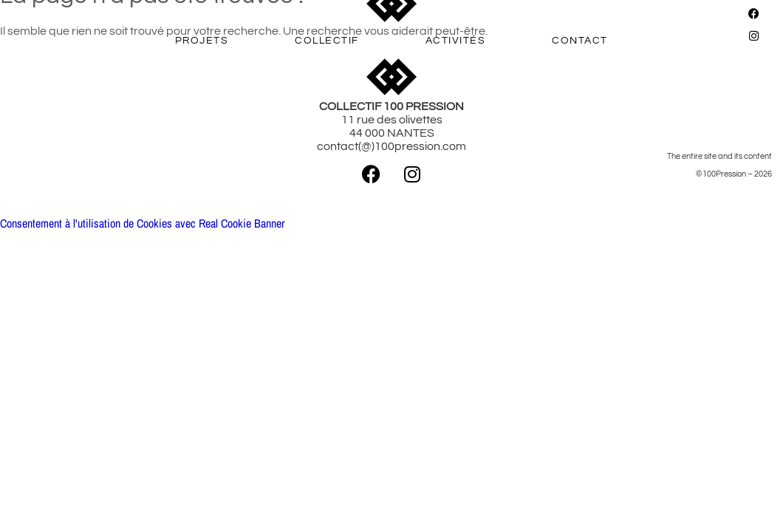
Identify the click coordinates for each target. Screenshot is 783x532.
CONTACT (580, 41)
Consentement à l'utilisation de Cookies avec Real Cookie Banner (142, 223)
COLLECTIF (327, 41)
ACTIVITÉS (456, 41)
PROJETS (202, 41)
